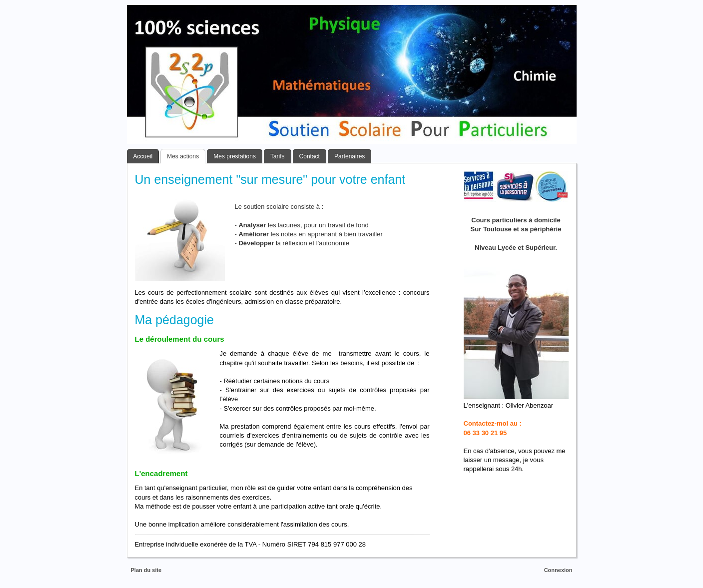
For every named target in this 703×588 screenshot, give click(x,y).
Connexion (558, 570)
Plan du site (146, 570)
